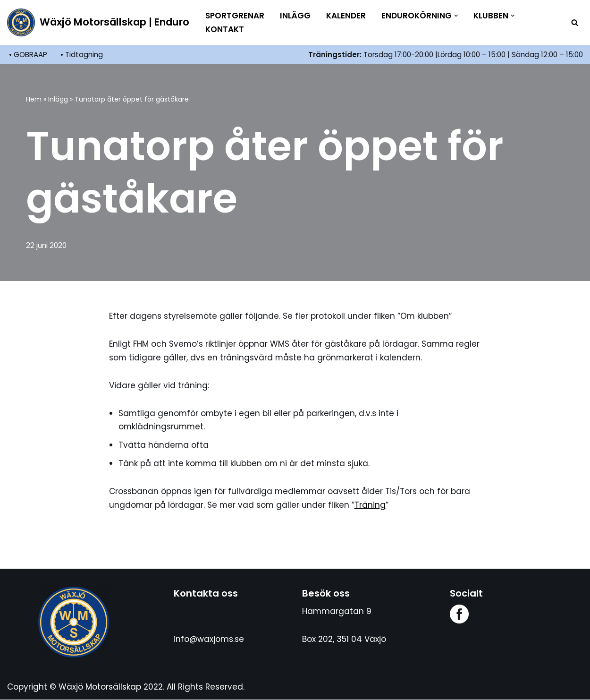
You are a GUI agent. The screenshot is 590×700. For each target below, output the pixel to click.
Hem (34, 99)
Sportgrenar (235, 16)
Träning (371, 505)
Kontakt (225, 29)
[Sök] (575, 22)
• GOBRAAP (28, 55)
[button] (456, 16)
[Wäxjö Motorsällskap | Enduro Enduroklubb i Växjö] (98, 22)
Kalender (346, 16)
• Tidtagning (82, 55)
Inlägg (295, 16)
